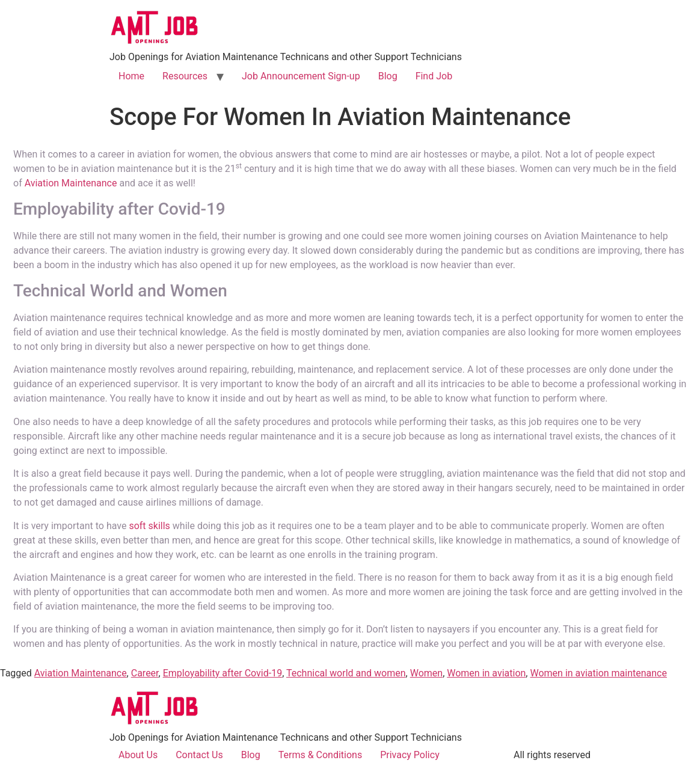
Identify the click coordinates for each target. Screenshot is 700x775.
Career (145, 673)
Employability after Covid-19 (223, 673)
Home (131, 76)
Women (426, 673)
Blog (388, 76)
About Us (138, 755)
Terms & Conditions (321, 755)
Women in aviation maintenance (598, 673)
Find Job (434, 76)
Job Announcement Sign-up (301, 76)
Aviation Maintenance (71, 183)
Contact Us (199, 755)
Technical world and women (346, 673)
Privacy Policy (410, 755)
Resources (185, 76)
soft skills (149, 526)
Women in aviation (486, 673)
